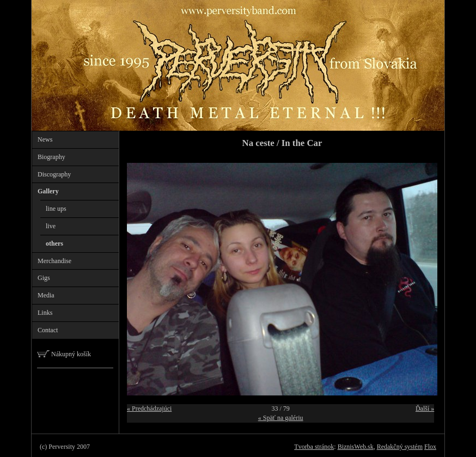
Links (45, 313)
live (51, 226)
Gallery (48, 191)
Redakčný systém (400, 447)
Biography (51, 157)
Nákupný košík (64, 354)
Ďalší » (425, 409)
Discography (54, 174)
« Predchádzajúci (149, 409)
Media (46, 295)
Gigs (44, 278)
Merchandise (54, 261)
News (45, 139)
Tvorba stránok (314, 447)
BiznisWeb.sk (356, 447)
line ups (56, 209)
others (54, 243)
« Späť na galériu (281, 418)
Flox (430, 447)
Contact (48, 330)
